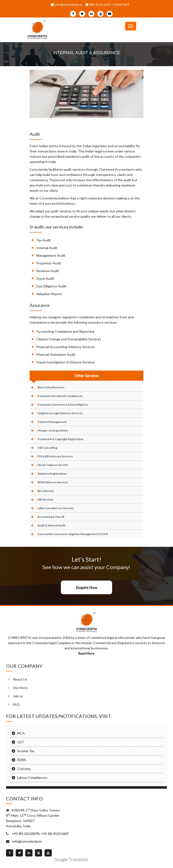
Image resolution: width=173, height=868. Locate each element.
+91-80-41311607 (54, 834)
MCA (21, 733)
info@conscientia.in (67, 5)
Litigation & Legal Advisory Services (60, 413)
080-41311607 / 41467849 (107, 5)
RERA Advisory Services (53, 482)
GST (21, 742)
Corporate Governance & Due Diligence (63, 405)
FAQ (16, 704)
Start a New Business (51, 387)
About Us (20, 679)
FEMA (22, 760)
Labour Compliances (32, 778)
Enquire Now (86, 587)
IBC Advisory (46, 491)
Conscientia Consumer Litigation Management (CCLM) (73, 534)
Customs (24, 769)
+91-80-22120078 (25, 834)
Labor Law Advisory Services (56, 508)
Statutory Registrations (52, 474)
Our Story (20, 688)
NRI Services (46, 499)
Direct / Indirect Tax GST (53, 465)
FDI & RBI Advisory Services (55, 456)
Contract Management (52, 422)
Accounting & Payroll (51, 517)
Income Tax (26, 751)
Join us (18, 696)
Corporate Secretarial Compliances (60, 396)
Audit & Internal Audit (51, 525)
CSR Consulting (47, 448)
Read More (86, 653)
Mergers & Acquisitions (53, 430)
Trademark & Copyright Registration (61, 439)
